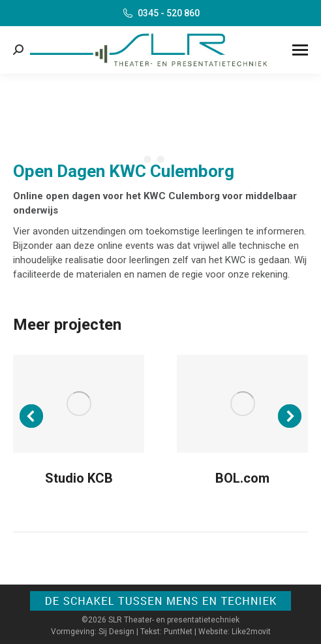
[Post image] (79, 404)
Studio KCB (79, 478)
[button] (31, 416)
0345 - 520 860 (160, 13)
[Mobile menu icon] (300, 50)
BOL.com (242, 478)
